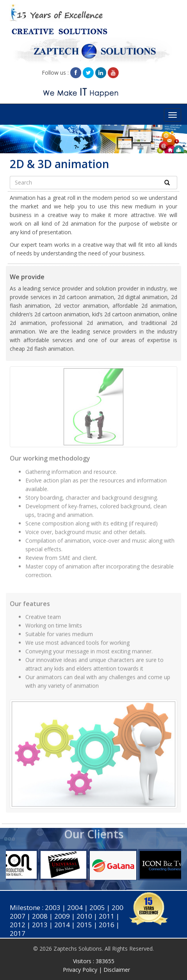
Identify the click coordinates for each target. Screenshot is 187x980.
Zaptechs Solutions (78, 949)
